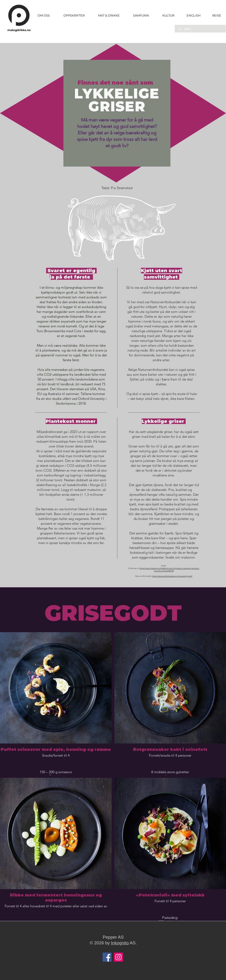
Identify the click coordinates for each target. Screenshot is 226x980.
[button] (74, 16)
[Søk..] (200, 29)
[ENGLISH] (193, 15)
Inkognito (120, 943)
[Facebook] (107, 957)
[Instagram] (118, 957)
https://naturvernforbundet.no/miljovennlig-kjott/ (172, 576)
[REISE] (215, 15)
